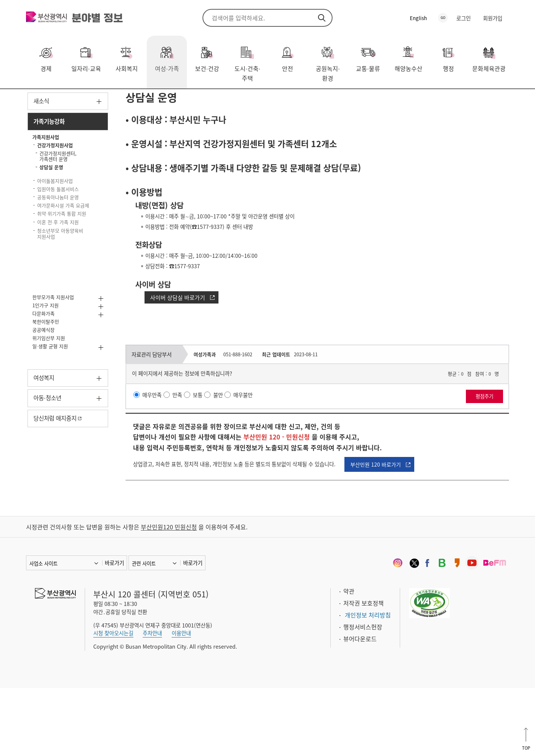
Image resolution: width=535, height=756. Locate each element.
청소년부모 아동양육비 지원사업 (53, 327)
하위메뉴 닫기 (99, 164)
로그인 (463, 18)
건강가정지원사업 (186, 100)
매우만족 (155, 456)
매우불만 (254, 456)
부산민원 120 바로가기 (405, 529)
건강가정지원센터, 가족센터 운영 (65, 206)
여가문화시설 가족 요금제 (62, 278)
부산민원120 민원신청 (169, 595)
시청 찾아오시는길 (113, 701)
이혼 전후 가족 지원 (65, 309)
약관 (349, 659)
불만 (227, 456)
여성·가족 (57, 100)
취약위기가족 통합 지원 (63, 295)
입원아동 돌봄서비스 (53, 243)
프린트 (492, 101)
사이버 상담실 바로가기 (181, 354)
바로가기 (114, 631)
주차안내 (152, 701)
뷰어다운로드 (360, 707)
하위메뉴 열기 (99, 141)
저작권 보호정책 (364, 671)
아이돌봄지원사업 (62, 230)
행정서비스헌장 (363, 695)
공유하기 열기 (481, 101)
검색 (322, 18)
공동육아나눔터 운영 (59, 261)
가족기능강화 (95, 100)
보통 (205, 456)
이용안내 (181, 701)
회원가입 (493, 18)
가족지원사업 (137, 100)
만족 (183, 456)
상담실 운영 (232, 100)
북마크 (503, 101)
